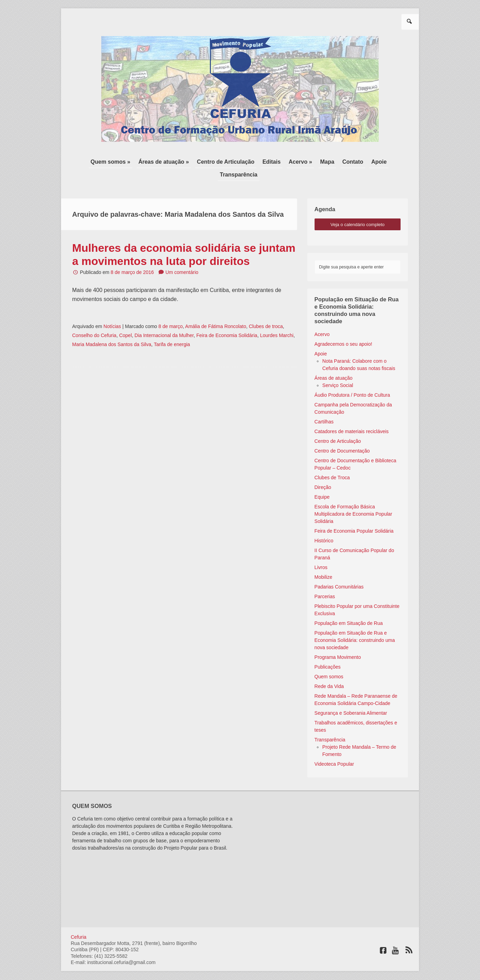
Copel (125, 321)
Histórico (324, 526)
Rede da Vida (329, 672)
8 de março (171, 312)
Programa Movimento (338, 643)
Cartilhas (324, 407)
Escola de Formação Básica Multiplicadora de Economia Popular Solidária (353, 500)
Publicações (328, 653)
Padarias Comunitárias (339, 573)
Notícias (112, 312)
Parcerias (325, 582)
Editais (250, 161)
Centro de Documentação (342, 437)
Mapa (303, 161)
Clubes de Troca (332, 463)
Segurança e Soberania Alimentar (351, 699)
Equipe (322, 483)
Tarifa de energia (172, 330)
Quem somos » (94, 161)
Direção (323, 473)
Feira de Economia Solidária (227, 321)
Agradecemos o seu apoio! (344, 330)
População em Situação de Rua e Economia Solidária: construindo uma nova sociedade (355, 626)
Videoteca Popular (334, 750)
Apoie (351, 161)
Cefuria (79, 923)
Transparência (384, 161)
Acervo (322, 320)
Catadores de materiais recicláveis (352, 417)
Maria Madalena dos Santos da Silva (112, 330)
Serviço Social (338, 371)
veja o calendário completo (358, 210)
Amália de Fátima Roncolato (216, 312)
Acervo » (277, 161)
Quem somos (329, 662)
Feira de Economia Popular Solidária (354, 517)
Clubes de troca (266, 312)
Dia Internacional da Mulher (164, 321)
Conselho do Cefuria (94, 321)
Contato (327, 161)
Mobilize (323, 563)
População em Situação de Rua (349, 609)
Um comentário (182, 258)
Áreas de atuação (334, 364)
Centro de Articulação (206, 161)
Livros (321, 553)
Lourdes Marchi (277, 321)
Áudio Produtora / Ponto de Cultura (352, 381)
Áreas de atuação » (146, 161)
